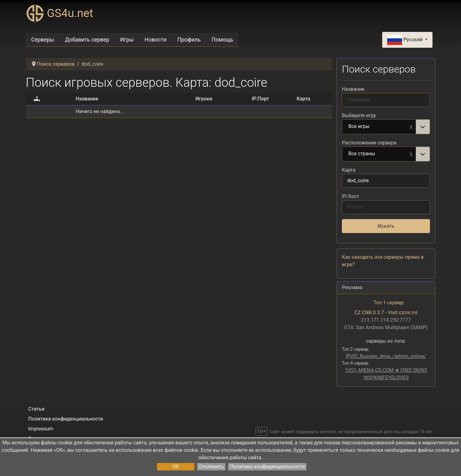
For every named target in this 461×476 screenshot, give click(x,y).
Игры (127, 40)
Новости (156, 40)
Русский (405, 40)
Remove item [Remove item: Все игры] (411, 127)
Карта (349, 170)
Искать (386, 226)
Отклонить (211, 467)
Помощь (222, 40)
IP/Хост (351, 196)
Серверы (43, 40)
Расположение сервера (369, 143)
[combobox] (386, 127)
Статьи (36, 409)
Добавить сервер (87, 40)
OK (176, 467)
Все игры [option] (379, 127)
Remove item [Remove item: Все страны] (411, 154)
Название (353, 89)
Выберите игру (359, 115)
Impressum (41, 429)
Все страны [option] (379, 154)
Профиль (189, 40)
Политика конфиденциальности (267, 467)
